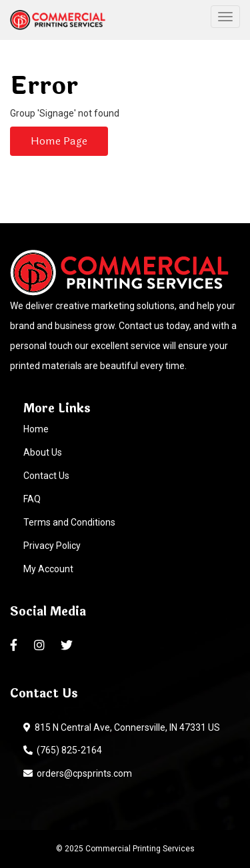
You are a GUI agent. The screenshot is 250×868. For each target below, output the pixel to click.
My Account (48, 569)
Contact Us (46, 476)
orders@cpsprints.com (78, 773)
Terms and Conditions (69, 522)
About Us (43, 452)
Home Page (59, 141)
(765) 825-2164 (63, 750)
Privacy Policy (52, 546)
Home (36, 429)
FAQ (32, 499)
